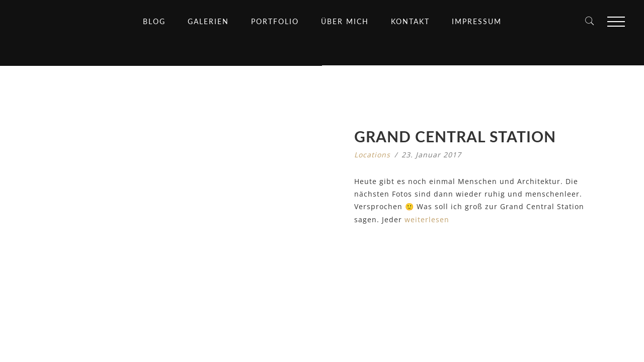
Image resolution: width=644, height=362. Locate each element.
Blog (154, 21)
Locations (372, 155)
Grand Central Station (455, 136)
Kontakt (410, 21)
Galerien (208, 21)
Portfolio (275, 21)
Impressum (477, 21)
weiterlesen (427, 219)
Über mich (345, 21)
